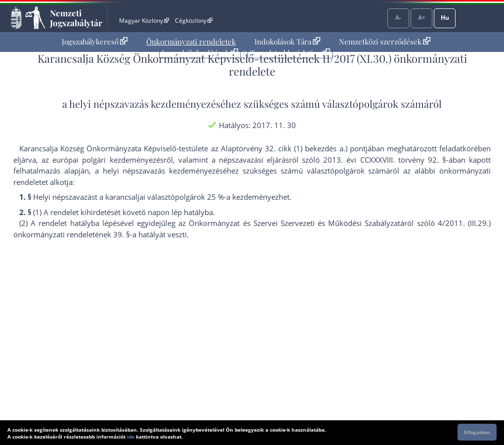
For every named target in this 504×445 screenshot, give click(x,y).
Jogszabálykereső (95, 42)
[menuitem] (95, 42)
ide (131, 437)
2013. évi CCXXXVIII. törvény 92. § (385, 160)
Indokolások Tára (287, 42)
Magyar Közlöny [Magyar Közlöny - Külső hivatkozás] (144, 21)
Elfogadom (477, 432)
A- (398, 18)
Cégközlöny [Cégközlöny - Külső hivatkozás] (194, 21)
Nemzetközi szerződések (385, 42)
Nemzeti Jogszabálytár (76, 18)
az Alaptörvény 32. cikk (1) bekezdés (274, 148)
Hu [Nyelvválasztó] (445, 18)
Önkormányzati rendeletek (191, 42)
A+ (422, 18)
